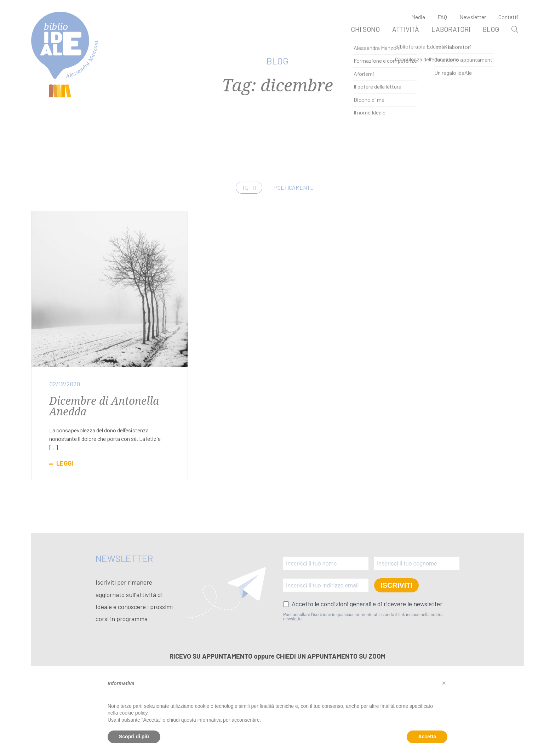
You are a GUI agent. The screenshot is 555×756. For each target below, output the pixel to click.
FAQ (442, 17)
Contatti (508, 17)
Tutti (249, 187)
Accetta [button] (427, 737)
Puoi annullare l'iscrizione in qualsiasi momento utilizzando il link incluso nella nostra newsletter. (363, 617)
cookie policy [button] (133, 713)
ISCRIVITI (396, 585)
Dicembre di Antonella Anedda (104, 406)
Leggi (65, 463)
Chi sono (365, 29)
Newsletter (473, 17)
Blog (491, 29)
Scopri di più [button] (134, 737)
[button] (444, 683)
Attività (406, 29)
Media (418, 17)
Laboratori (451, 29)
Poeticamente (294, 187)
